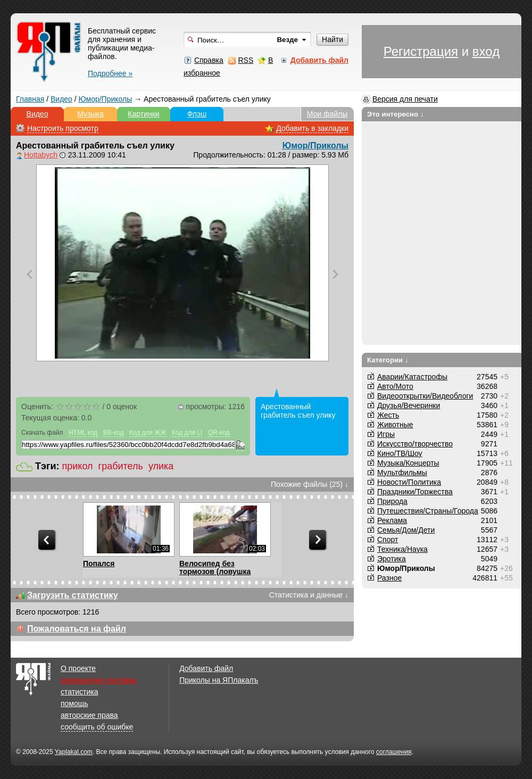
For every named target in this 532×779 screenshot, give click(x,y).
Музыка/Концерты (408, 463)
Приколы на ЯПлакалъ (219, 680)
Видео (61, 99)
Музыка (90, 114)
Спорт (388, 540)
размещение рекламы (99, 680)
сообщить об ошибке (97, 727)
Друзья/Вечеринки (409, 405)
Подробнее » (110, 73)
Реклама (392, 520)
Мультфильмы (402, 473)
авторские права (89, 715)
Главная (30, 99)
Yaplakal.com (74, 752)
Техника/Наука (402, 549)
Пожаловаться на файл (77, 629)
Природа (392, 501)
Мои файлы (327, 114)
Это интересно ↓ (396, 114)
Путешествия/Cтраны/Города (428, 511)
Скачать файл (42, 433)
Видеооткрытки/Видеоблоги (425, 396)
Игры (386, 434)
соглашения (394, 752)
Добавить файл (206, 668)
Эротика (392, 559)
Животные (395, 425)
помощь (74, 703)
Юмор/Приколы (106, 99)
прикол (78, 466)
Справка (209, 60)
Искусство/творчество (415, 444)
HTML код (83, 433)
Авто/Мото (395, 386)
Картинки (143, 114)
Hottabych (41, 155)
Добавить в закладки (312, 128)
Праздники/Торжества (415, 492)
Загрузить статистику (73, 595)
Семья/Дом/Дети (406, 530)
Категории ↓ (388, 360)
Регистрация (421, 51)
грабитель (121, 466)
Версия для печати (405, 99)
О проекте (78, 668)
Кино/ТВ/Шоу (400, 453)
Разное (389, 578)
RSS (246, 60)
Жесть (388, 415)
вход (486, 51)
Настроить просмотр (63, 128)
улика (161, 466)
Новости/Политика (409, 482)
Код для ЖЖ (148, 433)
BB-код (114, 433)
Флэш (197, 114)
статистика (79, 692)
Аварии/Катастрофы (412, 377)
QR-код (219, 433)
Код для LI (187, 433)
